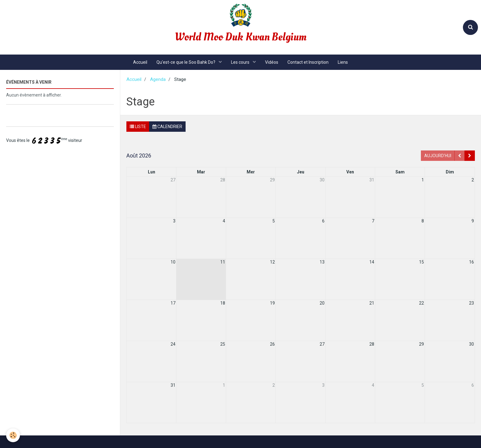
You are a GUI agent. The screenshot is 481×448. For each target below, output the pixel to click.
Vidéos (272, 62)
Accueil (140, 62)
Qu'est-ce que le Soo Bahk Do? (186, 62)
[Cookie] (13, 435)
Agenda (158, 79)
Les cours (241, 62)
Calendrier (167, 127)
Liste (138, 127)
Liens (343, 62)
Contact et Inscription (308, 62)
